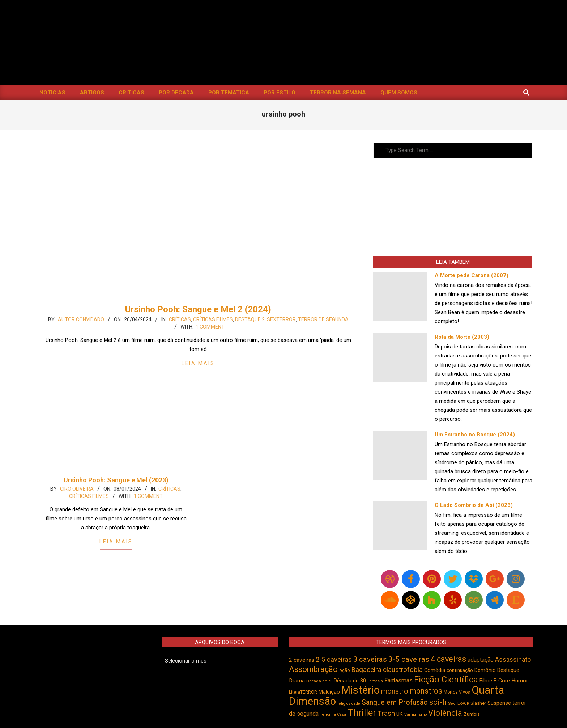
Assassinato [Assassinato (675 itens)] (513, 659)
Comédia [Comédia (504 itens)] (435, 670)
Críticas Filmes (213, 319)
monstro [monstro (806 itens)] (395, 691)
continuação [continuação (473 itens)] (460, 670)
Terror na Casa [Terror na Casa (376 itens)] (333, 714)
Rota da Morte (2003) (462, 337)
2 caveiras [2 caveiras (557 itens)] (302, 660)
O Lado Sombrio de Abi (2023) (474, 505)
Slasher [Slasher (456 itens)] (478, 703)
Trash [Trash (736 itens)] (386, 713)
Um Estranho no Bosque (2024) (475, 435)
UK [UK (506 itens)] (400, 714)
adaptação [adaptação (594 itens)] (481, 660)
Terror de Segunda (323, 319)
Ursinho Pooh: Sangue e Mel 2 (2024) (198, 309)
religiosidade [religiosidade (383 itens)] (349, 704)
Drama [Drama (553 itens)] (297, 681)
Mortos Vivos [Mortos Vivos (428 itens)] (457, 692)
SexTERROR (281, 319)
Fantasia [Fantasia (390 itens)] (375, 681)
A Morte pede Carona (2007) (472, 275)
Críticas (180, 319)
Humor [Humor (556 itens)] (520, 681)
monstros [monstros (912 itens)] (426, 691)
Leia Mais (198, 363)
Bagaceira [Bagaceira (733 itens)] (366, 670)
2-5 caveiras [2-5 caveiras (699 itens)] (334, 659)
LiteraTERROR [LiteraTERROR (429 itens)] (303, 692)
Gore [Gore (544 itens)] (504, 681)
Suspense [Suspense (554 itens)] (499, 703)
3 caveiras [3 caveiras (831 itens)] (370, 659)
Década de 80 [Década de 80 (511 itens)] (350, 681)
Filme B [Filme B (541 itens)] (488, 681)
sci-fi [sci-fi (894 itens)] (438, 702)
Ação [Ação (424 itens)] (344, 670)
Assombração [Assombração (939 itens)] (313, 669)
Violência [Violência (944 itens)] (445, 713)
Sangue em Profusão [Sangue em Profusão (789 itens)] (395, 702)
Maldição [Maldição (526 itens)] (329, 692)
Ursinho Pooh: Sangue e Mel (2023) (116, 480)
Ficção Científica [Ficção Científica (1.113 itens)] (446, 680)
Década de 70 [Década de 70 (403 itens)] (319, 681)
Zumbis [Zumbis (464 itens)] (472, 714)
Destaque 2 (250, 319)
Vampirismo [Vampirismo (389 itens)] (415, 714)
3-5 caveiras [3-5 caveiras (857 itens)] (409, 659)
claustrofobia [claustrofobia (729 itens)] (403, 670)
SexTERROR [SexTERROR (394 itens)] (459, 704)
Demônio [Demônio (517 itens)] (485, 670)
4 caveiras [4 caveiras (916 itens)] (448, 659)
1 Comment (210, 327)
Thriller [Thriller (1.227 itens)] (362, 713)
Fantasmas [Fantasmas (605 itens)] (398, 680)
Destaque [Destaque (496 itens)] (508, 670)
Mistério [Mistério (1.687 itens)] (361, 690)
